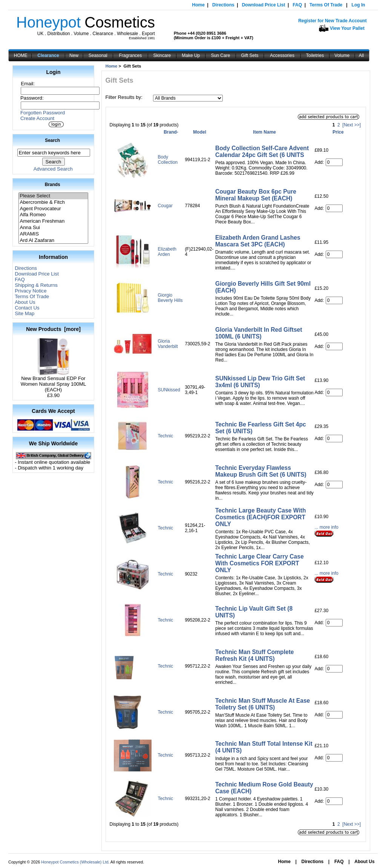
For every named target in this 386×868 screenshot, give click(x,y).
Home (198, 5)
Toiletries (315, 55)
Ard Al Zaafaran (53, 241)
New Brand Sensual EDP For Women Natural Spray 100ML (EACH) (53, 382)
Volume (342, 55)
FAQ (297, 5)
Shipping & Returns (36, 285)
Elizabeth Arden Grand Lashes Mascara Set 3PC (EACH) (258, 241)
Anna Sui (53, 228)
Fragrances (131, 55)
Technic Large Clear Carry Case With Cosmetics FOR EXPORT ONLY (260, 563)
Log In (358, 5)
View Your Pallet (347, 28)
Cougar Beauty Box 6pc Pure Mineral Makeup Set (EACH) (256, 195)
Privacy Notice (31, 291)
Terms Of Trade (326, 5)
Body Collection (168, 160)
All (361, 55)
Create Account (37, 118)
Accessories (282, 55)
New (74, 55)
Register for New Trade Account (332, 21)
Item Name (264, 132)
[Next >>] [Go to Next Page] (352, 125)
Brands (53, 185)
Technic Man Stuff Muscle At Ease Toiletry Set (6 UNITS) (263, 704)
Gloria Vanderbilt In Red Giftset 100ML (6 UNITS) (259, 333)
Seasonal (98, 55)
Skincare (162, 55)
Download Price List (264, 5)
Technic (166, 436)
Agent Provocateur (53, 209)
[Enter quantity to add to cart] (334, 162)
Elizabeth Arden (167, 252)
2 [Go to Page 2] (339, 125)
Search (52, 140)
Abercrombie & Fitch (53, 202)
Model (200, 132)
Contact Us (27, 308)
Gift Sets (250, 55)
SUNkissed (169, 390)
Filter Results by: (124, 97)
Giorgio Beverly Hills (170, 298)
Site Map (25, 313)
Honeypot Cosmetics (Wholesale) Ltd (75, 862)
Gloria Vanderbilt (168, 344)
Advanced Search (53, 169)
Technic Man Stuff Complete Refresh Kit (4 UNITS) (255, 655)
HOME (21, 55)
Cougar (165, 206)
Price (338, 132)
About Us (25, 302)
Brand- (171, 132)
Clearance (48, 55)
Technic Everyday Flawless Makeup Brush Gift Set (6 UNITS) (261, 471)
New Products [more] (53, 329)
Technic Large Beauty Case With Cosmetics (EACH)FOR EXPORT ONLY (260, 517)
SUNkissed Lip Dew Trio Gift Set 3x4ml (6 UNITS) (260, 382)
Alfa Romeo (53, 215)
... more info (326, 527)
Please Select (53, 196)
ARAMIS (53, 234)
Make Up (191, 55)
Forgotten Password (43, 113)
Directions (223, 5)
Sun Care (221, 55)
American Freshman (53, 221)
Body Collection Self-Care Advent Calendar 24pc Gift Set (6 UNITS (262, 152)
